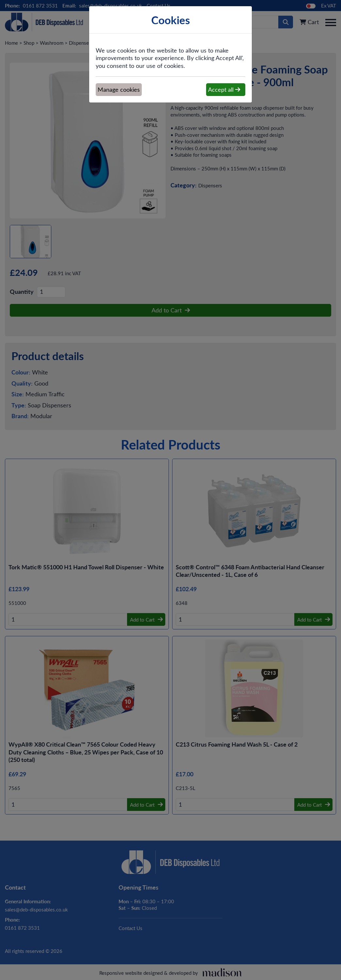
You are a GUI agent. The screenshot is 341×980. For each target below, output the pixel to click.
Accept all (224, 89)
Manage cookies (119, 89)
